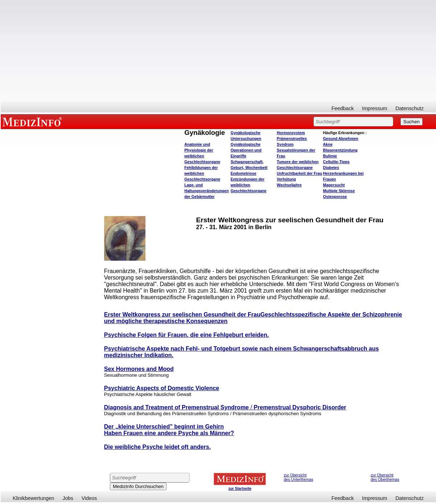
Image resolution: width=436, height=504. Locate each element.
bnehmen (341, 139)
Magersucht (334, 185)
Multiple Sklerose (339, 191)
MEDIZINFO (33, 121)
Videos (89, 498)
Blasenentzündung (340, 150)
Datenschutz (410, 108)
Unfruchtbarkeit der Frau (299, 173)
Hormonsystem (291, 133)
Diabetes (331, 168)
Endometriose (244, 173)
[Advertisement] (218, 51)
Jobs (68, 498)
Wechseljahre (289, 185)
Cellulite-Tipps (336, 162)
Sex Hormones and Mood (139, 369)
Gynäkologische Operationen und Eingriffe (246, 150)
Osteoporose (335, 197)
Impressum (375, 108)
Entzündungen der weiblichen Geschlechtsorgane (249, 185)
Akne (328, 144)
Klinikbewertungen (33, 498)
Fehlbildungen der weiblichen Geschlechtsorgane (202, 173)
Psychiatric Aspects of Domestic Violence (162, 388)
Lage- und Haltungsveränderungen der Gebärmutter (207, 191)
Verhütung (286, 179)
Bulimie (330, 156)
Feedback (343, 108)
